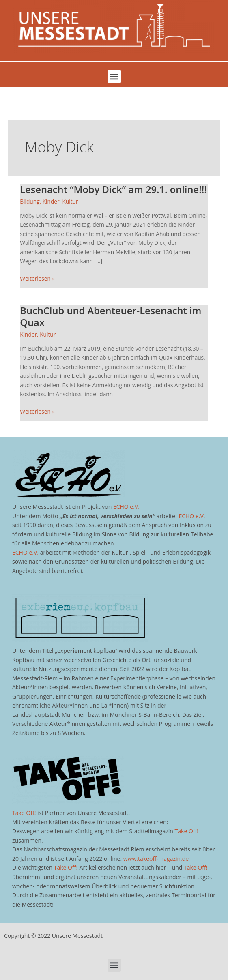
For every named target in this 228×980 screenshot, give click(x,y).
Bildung (30, 201)
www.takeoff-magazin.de (156, 859)
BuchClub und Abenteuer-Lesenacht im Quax (111, 316)
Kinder (51, 201)
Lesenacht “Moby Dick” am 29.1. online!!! (113, 189)
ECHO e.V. (126, 507)
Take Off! (24, 813)
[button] (114, 76)
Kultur (70, 201)
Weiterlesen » (37, 278)
